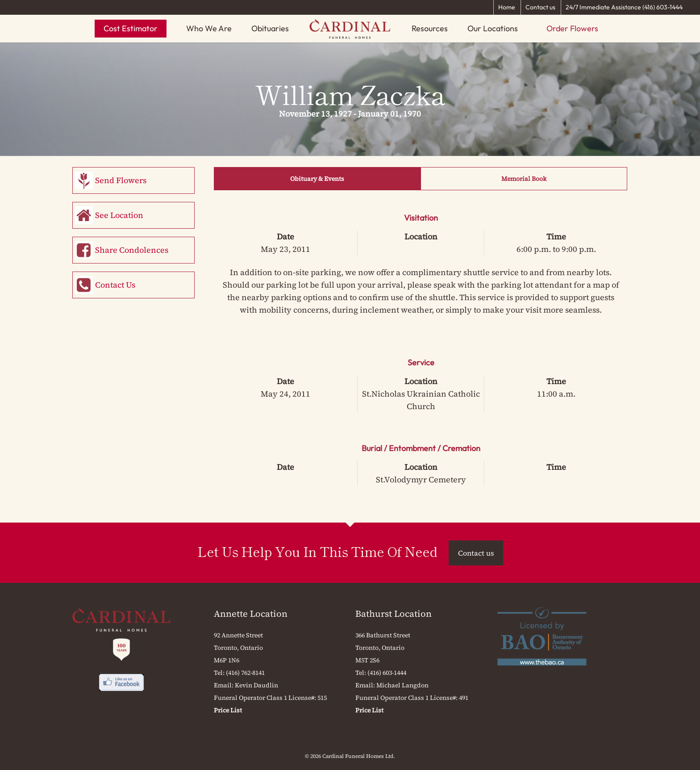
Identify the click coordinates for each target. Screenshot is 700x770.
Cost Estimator (131, 28)
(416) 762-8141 (245, 673)
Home (507, 7)
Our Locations (493, 28)
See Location (119, 215)
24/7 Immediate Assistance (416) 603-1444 (624, 7)
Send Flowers (121, 180)
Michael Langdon (402, 685)
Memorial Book (524, 179)
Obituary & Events (317, 179)
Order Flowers (572, 28)
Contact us (540, 7)
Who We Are (209, 28)
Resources (430, 28)
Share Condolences (132, 250)
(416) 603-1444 (387, 673)
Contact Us (115, 285)
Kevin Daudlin (256, 685)
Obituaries (270, 28)
